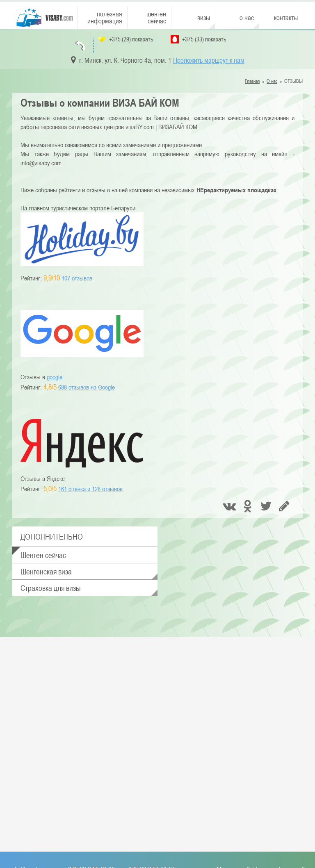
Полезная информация (105, 17)
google (55, 377)
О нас (247, 18)
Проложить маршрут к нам (209, 60)
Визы (204, 18)
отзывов (90, 489)
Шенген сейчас (156, 17)
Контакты (286, 18)
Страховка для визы (51, 588)
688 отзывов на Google (87, 387)
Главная (252, 81)
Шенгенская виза (46, 571)
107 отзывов (77, 278)
